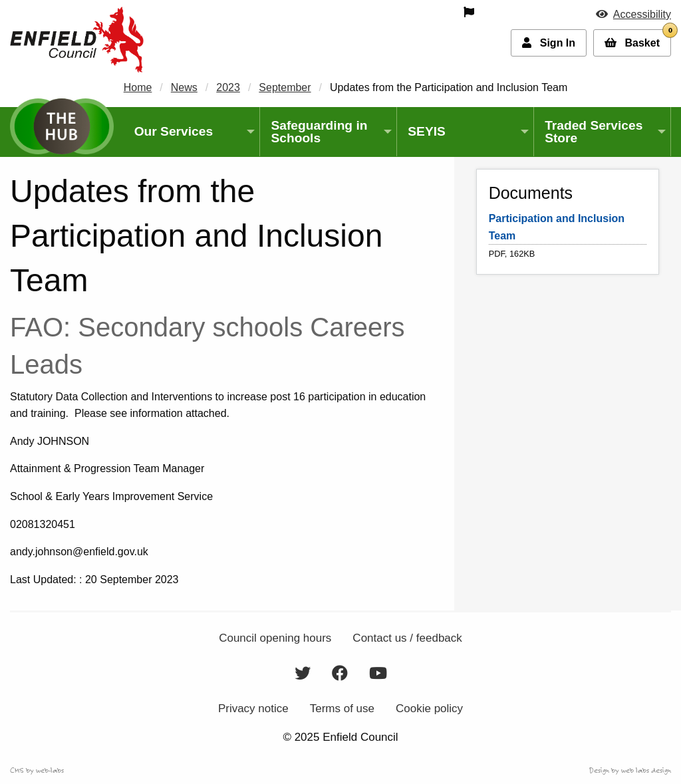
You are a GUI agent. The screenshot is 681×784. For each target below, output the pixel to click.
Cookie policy (429, 709)
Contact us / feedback (407, 638)
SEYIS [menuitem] (427, 131)
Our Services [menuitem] (174, 131)
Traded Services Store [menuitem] (594, 132)
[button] (633, 14)
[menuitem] (394, 12)
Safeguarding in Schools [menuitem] (319, 132)
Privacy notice (253, 709)
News (184, 87)
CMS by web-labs (37, 770)
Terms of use (342, 709)
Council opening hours (275, 638)
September (285, 87)
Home (138, 87)
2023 (228, 87)
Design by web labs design (630, 770)
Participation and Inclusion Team (557, 227)
